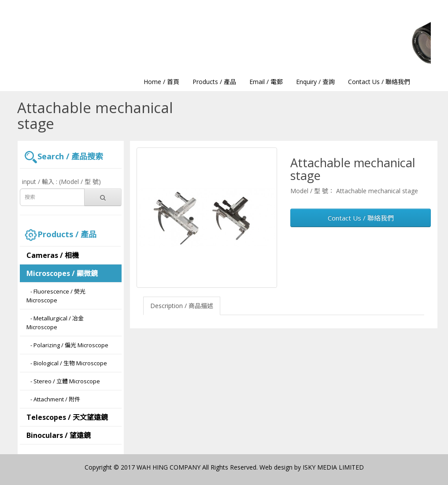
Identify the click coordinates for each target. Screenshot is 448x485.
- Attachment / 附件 (53, 399)
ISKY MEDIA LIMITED (333, 467)
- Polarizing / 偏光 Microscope (67, 345)
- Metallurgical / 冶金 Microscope (55, 323)
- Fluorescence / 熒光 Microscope (56, 296)
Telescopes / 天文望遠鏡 (67, 417)
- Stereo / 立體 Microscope (63, 381)
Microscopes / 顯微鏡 (62, 273)
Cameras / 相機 (53, 255)
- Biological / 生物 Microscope (67, 363)
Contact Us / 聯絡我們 (361, 218)
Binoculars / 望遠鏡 (59, 435)
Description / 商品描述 (182, 306)
